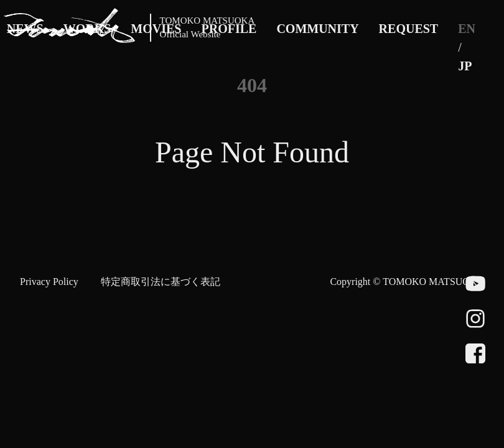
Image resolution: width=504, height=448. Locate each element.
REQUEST (409, 29)
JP (465, 66)
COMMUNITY (317, 29)
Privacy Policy (49, 282)
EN (467, 29)
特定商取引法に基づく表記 (161, 282)
